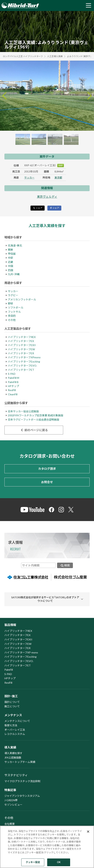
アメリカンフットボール (22, 299)
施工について (12, 706)
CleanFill (13, 394)
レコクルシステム (15, 734)
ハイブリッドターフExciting (24, 361)
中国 (10, 266)
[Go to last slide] (4, 96)
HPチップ (13, 386)
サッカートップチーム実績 (20, 762)
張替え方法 (11, 725)
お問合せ (47, 482)
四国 (10, 270)
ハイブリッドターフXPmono (24, 357)
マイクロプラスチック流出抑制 (22, 781)
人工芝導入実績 (55, 56)
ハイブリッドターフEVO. (22, 366)
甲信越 (12, 254)
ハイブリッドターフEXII (22, 345)
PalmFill (9, 670)
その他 (12, 320)
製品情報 (10, 625)
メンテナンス (13, 715)
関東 (10, 250)
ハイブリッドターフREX (22, 337)
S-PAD (12, 374)
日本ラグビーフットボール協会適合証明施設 (34, 420)
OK (59, 862)
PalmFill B (13, 382)
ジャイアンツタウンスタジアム (22, 796)
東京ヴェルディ (47, 197)
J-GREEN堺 (11, 800)
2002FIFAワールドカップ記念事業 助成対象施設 (36, 415)
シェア (38, 208)
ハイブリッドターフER (21, 353)
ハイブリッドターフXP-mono (21, 652)
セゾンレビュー (13, 805)
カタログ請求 (47, 469)
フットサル (14, 312)
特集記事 (10, 790)
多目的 (12, 316)
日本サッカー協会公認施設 (23, 411)
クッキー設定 (33, 862)
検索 (65, 565)
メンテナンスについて (17, 721)
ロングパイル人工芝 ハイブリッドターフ (23, 56)
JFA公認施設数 (13, 758)
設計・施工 (11, 696)
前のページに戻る (34, 430)
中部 (10, 258)
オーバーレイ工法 (15, 730)
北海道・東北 (15, 245)
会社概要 (10, 824)
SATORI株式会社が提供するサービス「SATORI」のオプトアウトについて (45, 599)
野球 (10, 303)
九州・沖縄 (14, 274)
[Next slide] (90, 96)
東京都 (58, 177)
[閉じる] (88, 832)
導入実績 (10, 747)
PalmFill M (13, 378)
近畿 (10, 262)
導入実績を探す (13, 753)
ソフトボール (16, 307)
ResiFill (12, 390)
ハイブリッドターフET (21, 370)
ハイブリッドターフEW (21, 349)
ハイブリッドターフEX (21, 341)
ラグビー (13, 295)
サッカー (29, 177)
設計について (12, 702)
